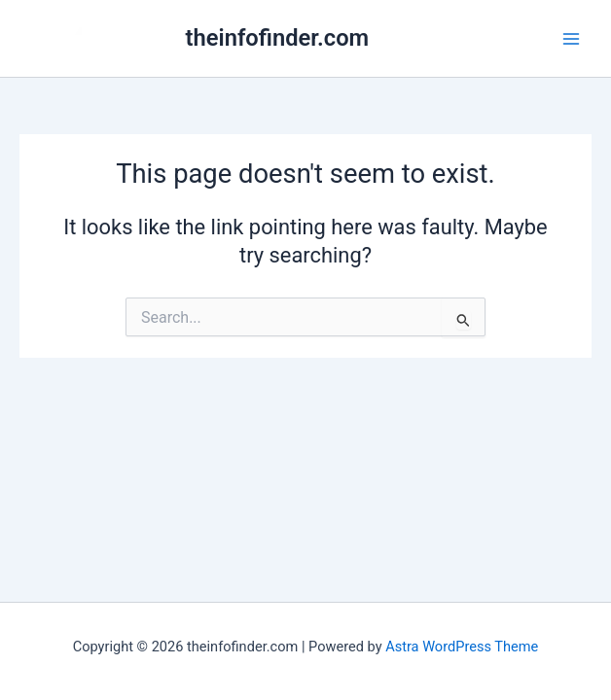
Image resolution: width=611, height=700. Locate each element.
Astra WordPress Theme (462, 647)
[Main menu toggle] (571, 39)
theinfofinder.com (278, 38)
